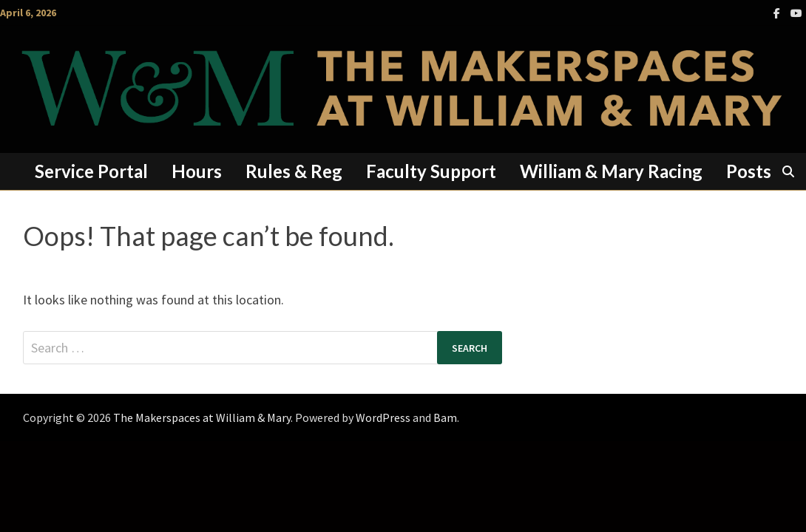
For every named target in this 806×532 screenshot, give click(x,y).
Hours (197, 171)
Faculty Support (431, 171)
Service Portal (91, 171)
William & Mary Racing (611, 171)
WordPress (383, 417)
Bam (445, 417)
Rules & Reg (294, 171)
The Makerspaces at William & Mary (202, 417)
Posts (749, 171)
